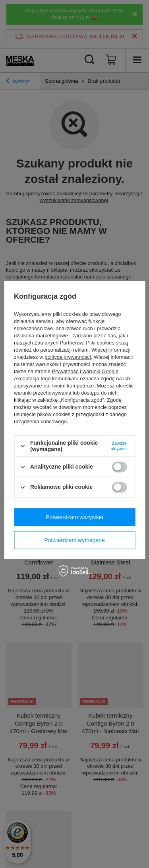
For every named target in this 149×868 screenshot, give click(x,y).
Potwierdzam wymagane (74, 540)
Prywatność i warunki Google (85, 371)
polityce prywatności (68, 357)
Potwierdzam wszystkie (74, 517)
